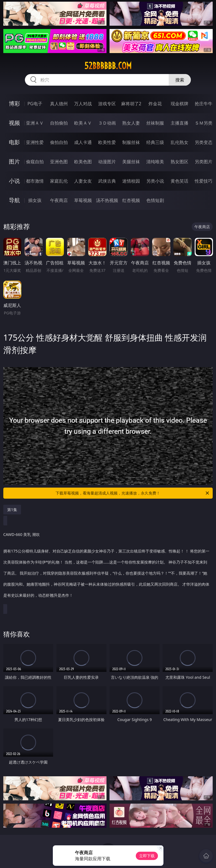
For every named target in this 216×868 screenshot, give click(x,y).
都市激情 (35, 181)
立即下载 (147, 856)
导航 (14, 200)
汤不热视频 (107, 200)
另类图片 (204, 162)
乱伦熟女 (179, 142)
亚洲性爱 (35, 142)
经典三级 (155, 142)
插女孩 (35, 200)
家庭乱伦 (59, 181)
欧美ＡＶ (83, 123)
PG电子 (35, 104)
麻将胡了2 (131, 104)
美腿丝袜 (131, 162)
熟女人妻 (131, 123)
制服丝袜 (131, 142)
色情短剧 (155, 200)
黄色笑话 (179, 181)
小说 (14, 181)
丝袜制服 (155, 123)
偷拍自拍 (59, 142)
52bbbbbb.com (108, 66)
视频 (14, 123)
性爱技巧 (204, 181)
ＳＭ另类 (204, 123)
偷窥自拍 (35, 162)
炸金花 (155, 104)
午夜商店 (59, 200)
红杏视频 (131, 200)
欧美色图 (83, 162)
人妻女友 (83, 181)
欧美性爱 (107, 142)
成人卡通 (83, 142)
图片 (14, 161)
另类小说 (155, 181)
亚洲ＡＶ (35, 123)
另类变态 (204, 142)
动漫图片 (107, 162)
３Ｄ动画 (107, 123)
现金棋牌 (179, 104)
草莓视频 (83, 200)
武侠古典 (107, 181)
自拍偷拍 (59, 123)
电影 (14, 142)
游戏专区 (107, 104)
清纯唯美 (155, 162)
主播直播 (179, 123)
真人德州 (59, 104)
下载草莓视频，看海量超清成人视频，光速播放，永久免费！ (133, 493)
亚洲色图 (59, 162)
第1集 (12, 510)
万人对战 (83, 104)
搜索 (180, 80)
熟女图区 (179, 162)
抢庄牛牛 (204, 104)
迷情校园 (131, 181)
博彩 (14, 103)
